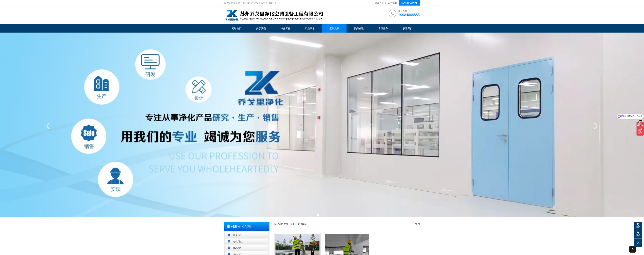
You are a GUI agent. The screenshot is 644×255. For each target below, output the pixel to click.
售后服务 (383, 28)
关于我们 (392, 3)
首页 (293, 224)
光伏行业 (235, 241)
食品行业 (235, 248)
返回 (418, 224)
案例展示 (334, 28)
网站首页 (237, 28)
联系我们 (408, 28)
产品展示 (310, 28)
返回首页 (379, 3)
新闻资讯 (359, 28)
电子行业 (235, 235)
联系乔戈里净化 (409, 3)
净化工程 (285, 28)
